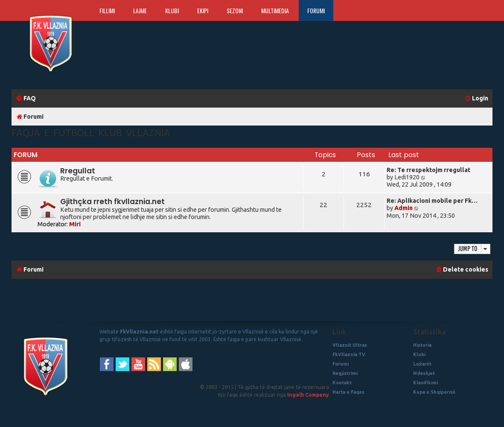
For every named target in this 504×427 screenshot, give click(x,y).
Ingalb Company (308, 395)
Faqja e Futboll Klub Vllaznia (91, 133)
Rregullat (78, 171)
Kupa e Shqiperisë (434, 392)
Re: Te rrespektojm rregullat (428, 170)
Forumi (316, 10)
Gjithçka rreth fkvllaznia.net (112, 202)
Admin (403, 208)
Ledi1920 (407, 177)
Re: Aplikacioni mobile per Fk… (432, 201)
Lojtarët (422, 364)
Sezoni (235, 10)
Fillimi (107, 10)
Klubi (172, 10)
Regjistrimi (345, 373)
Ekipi (203, 10)
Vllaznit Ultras (350, 345)
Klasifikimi (425, 383)
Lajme (140, 10)
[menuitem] (26, 98)
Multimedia (275, 10)
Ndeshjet (424, 373)
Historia (422, 345)
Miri (75, 224)
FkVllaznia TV (349, 354)
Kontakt (342, 383)
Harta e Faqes (348, 392)
